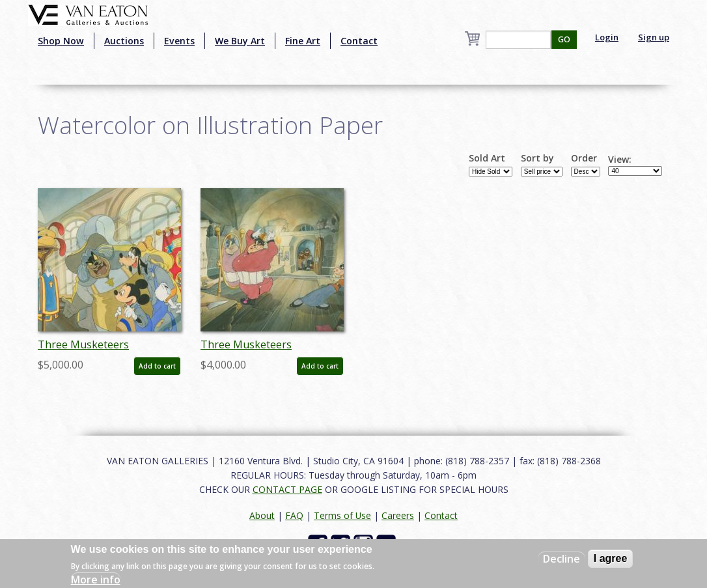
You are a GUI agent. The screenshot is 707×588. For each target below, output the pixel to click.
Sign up (654, 37)
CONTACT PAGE (287, 489)
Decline (561, 559)
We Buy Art (240, 41)
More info (96, 580)
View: (620, 160)
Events (179, 41)
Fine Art (303, 41)
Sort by (537, 158)
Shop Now (61, 41)
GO (564, 39)
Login (607, 37)
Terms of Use (342, 515)
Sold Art (487, 158)
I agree (611, 558)
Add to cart (157, 366)
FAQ (294, 515)
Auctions (124, 41)
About (262, 515)
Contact (359, 41)
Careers (398, 515)
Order (584, 158)
